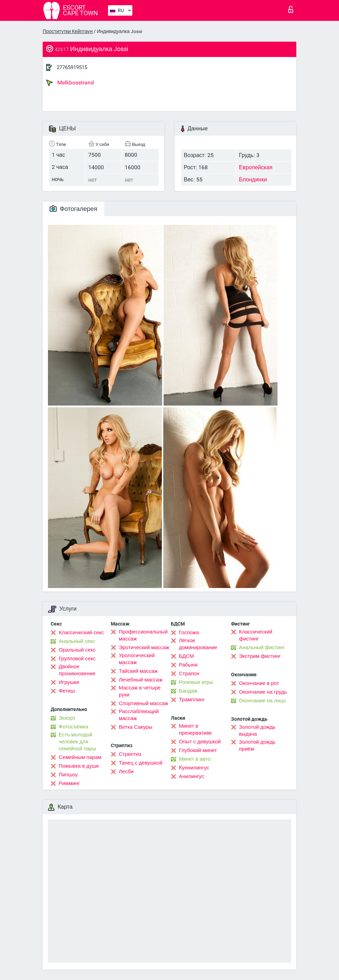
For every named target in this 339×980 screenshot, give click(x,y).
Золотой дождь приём (257, 745)
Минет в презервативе (195, 729)
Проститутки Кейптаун (68, 31)
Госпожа (189, 632)
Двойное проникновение (77, 670)
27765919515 (72, 67)
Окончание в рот (259, 683)
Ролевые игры (196, 682)
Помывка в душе (79, 766)
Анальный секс (77, 641)
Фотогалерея (73, 209)
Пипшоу (68, 775)
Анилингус (191, 776)
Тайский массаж (138, 671)
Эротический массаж (144, 647)
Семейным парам (80, 757)
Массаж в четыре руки (140, 691)
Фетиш (67, 691)
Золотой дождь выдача (257, 730)
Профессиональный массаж (143, 635)
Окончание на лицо (262, 701)
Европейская (256, 167)
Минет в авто (195, 759)
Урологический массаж (137, 659)
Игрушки (69, 682)
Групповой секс (77, 659)
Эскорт (67, 718)
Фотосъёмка (73, 727)
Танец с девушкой (140, 763)
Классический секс (81, 632)
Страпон (189, 673)
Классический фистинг (256, 635)
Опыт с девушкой (200, 742)
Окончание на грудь (263, 692)
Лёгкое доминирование (198, 644)
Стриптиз (130, 754)
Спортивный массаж (143, 703)
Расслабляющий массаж (139, 715)
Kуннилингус (194, 768)
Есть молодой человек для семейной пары (77, 742)
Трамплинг (192, 700)
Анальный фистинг (262, 647)
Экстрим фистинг (260, 656)
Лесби (126, 771)
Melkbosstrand (70, 83)
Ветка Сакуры (135, 727)
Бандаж (188, 691)
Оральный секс (77, 650)
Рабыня (188, 665)
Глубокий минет (198, 750)
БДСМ (186, 656)
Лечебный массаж (141, 680)
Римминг (69, 783)
